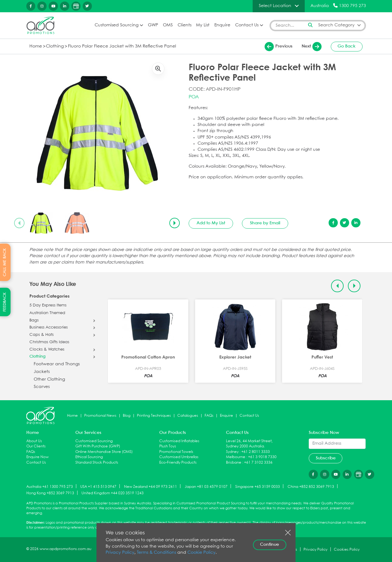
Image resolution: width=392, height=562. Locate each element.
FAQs (209, 416)
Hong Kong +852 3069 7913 (50, 493)
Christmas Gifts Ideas (49, 342)
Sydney (232, 452)
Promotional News (100, 416)
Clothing (55, 46)
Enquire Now (38, 457)
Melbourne (236, 457)
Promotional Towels (176, 452)
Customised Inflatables (179, 441)
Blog (127, 416)
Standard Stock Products (97, 463)
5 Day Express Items (48, 306)
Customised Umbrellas (179, 457)
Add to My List (211, 223)
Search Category (336, 25)
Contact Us (247, 25)
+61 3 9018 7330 (262, 457)
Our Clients (36, 446)
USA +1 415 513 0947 (98, 486)
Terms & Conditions (156, 553)
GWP (153, 25)
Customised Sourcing (117, 25)
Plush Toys (168, 446)
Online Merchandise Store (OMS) (104, 452)
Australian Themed (47, 313)
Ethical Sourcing (89, 457)
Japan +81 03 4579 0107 (206, 486)
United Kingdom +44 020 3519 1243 (113, 493)
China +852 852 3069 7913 (311, 486)
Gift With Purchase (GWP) (98, 446)
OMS (168, 25)
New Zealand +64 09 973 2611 (151, 486)
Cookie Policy (202, 553)
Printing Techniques (154, 416)
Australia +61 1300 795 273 (50, 486)
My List (203, 25)
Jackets (42, 372)
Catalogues (188, 416)
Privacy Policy (120, 553)
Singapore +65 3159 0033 (258, 486)
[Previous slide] (19, 223)
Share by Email (265, 223)
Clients (185, 25)
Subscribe (326, 458)
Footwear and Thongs (57, 364)
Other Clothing (49, 380)
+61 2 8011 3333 (256, 452)
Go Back (347, 46)
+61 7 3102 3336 (258, 463)
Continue (269, 545)
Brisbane (234, 463)
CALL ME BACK (5, 262)
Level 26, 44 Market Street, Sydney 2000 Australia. (249, 444)
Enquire (222, 25)
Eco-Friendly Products (178, 463)
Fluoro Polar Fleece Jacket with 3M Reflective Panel (122, 46)
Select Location (275, 6)
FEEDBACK (5, 302)
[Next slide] (175, 223)
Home (36, 46)
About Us (34, 441)
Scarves (42, 387)
